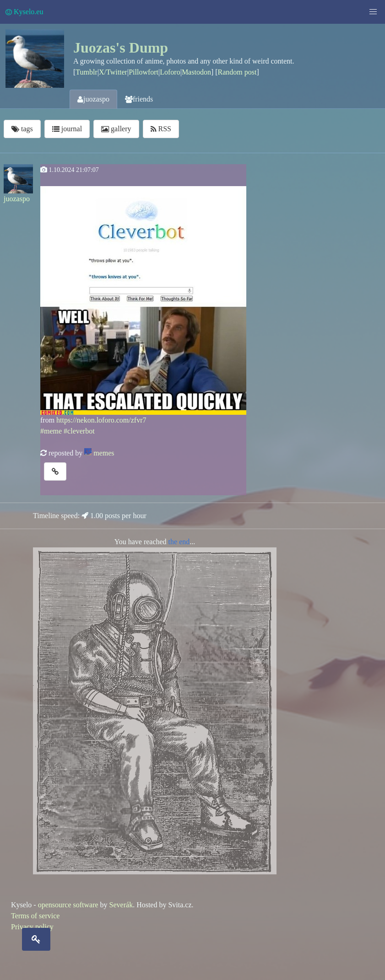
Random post (237, 72)
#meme (51, 431)
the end (179, 542)
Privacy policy (32, 927)
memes (104, 453)
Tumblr (86, 72)
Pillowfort (144, 72)
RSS (161, 129)
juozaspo (93, 99)
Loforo (170, 72)
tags (22, 129)
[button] (373, 12)
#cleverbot (79, 431)
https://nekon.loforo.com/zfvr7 (101, 420)
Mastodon (196, 72)
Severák (121, 905)
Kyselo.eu (24, 12)
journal (67, 129)
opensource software (68, 905)
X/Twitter (113, 72)
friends (139, 99)
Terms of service (35, 916)
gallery (116, 129)
